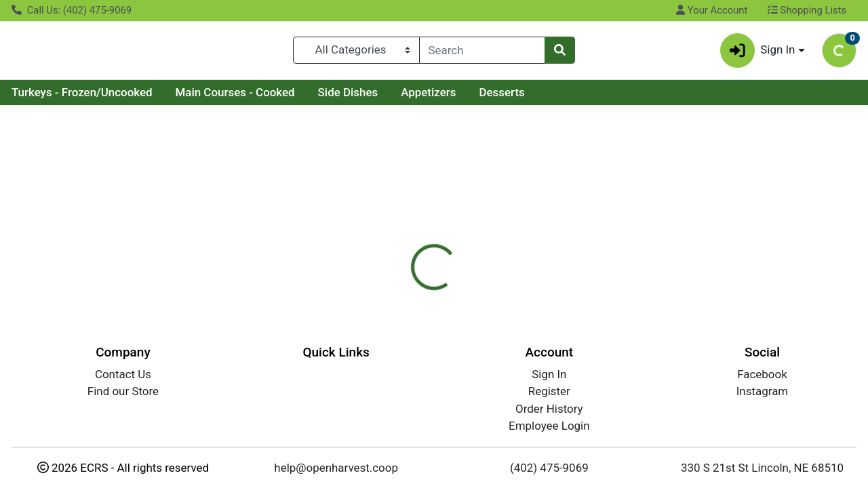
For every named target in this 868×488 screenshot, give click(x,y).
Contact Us (123, 374)
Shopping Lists (807, 10)
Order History (549, 409)
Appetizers (428, 98)
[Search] (482, 53)
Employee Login (549, 426)
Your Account (712, 10)
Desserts (501, 98)
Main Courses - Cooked (235, 98)
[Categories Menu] (356, 53)
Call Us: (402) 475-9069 (72, 10)
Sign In (549, 374)
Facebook (762, 374)
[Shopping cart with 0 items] (839, 53)
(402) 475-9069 (549, 468)
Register (549, 391)
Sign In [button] (758, 53)
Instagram (762, 391)
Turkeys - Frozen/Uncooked (82, 98)
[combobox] (482, 53)
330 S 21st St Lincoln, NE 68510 (762, 468)
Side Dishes (348, 98)
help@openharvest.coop (336, 468)
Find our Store (123, 391)
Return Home (434, 202)
